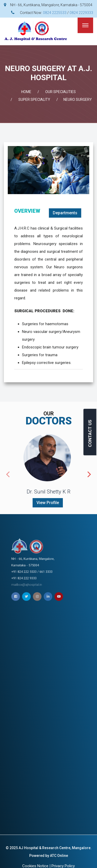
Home (26, 92)
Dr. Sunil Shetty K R (48, 492)
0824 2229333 (81, 13)
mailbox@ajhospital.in (46, 571)
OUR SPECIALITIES (61, 92)
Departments (65, 213)
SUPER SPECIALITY (34, 100)
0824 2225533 (55, 13)
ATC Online (59, 856)
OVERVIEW (27, 211)
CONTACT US (90, 433)
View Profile (48, 503)
